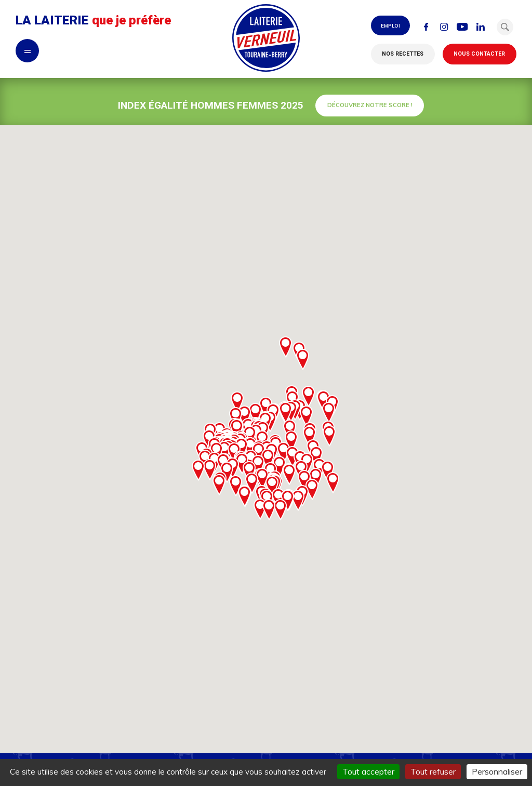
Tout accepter (368, 771)
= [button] (28, 50)
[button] (505, 27)
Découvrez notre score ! (370, 105)
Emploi (390, 25)
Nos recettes (403, 54)
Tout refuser (433, 771)
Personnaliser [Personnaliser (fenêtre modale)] (497, 771)
